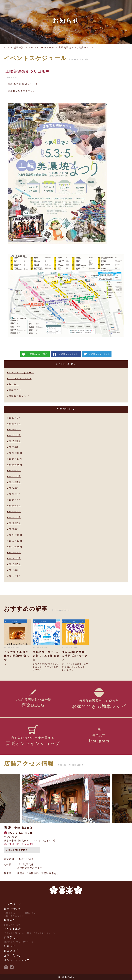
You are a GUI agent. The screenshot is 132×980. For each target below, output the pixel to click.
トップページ (12, 904)
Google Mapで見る (17, 850)
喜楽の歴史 (31, 913)
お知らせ (14, 384)
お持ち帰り (9, 925)
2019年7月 (15, 553)
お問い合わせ (12, 955)
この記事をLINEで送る (37, 354)
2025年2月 (15, 441)
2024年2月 (15, 512)
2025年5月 (15, 424)
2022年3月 (15, 523)
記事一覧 (19, 48)
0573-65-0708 (21, 833)
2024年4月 (15, 500)
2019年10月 (16, 547)
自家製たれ (11, 937)
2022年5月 (15, 517)
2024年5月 (15, 494)
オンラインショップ (20, 378)
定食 (18, 925)
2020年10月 (16, 535)
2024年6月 (15, 488)
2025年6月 (15, 418)
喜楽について (12, 909)
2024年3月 (15, 506)
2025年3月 (15, 435)
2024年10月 (16, 465)
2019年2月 (15, 570)
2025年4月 (15, 430)
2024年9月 (15, 471)
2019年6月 (15, 558)
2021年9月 (15, 529)
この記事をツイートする (98, 354)
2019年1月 (15, 576)
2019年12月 (16, 541)
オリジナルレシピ (25, 942)
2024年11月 (16, 459)
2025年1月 (15, 447)
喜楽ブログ (15, 390)
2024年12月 (16, 453)
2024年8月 (15, 476)
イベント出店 (12, 929)
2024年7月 (15, 482)
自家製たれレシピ (19, 396)
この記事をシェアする (67, 354)
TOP (6, 48)
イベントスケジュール (41, 48)
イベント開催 (25, 933)
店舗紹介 (10, 920)
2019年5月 (15, 564)
